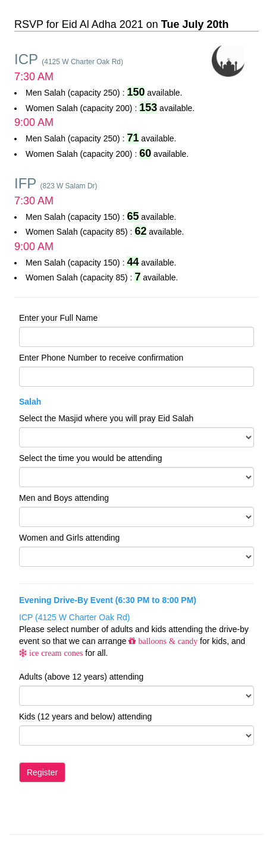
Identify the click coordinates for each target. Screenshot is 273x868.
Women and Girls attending (69, 538)
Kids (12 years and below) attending (85, 717)
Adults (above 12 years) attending (81, 677)
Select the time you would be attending (91, 458)
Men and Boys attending (64, 498)
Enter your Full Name (58, 318)
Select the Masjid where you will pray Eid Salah (106, 418)
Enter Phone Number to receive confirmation (101, 358)
